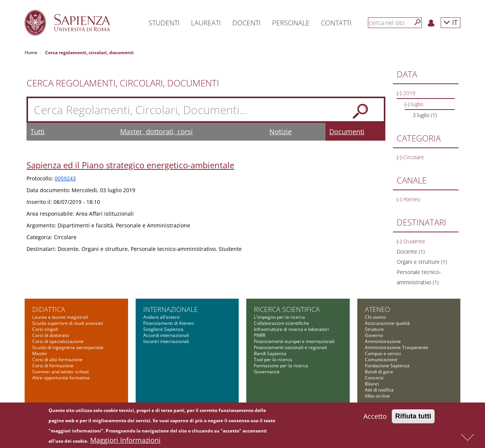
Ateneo (378, 309)
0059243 (65, 178)
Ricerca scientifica (287, 309)
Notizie (281, 132)
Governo (374, 335)
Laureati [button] (206, 23)
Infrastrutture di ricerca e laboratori (291, 329)
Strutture (374, 329)
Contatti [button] (336, 23)
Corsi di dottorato (51, 335)
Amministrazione (383, 341)
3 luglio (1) (425, 115)
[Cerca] (418, 22)
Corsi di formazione (53, 366)
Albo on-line (377, 396)
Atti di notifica (379, 390)
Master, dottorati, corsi (156, 132)
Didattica (49, 309)
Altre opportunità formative (61, 378)
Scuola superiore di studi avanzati (68, 323)
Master (40, 353)
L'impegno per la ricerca (279, 317)
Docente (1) (411, 251)
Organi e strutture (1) (422, 262)
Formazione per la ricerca (281, 366)
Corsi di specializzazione (58, 341)
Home (31, 52)
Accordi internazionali (166, 335)
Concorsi (374, 378)
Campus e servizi (383, 353)
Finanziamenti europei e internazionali (294, 341)
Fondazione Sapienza (387, 366)
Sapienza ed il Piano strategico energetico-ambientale (130, 165)
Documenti (347, 132)
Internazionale (171, 309)
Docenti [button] (246, 23)
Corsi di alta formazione (57, 359)
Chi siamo (375, 317)
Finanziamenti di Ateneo (169, 323)
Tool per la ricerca (273, 359)
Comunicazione (381, 359)
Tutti (38, 132)
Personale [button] (291, 23)
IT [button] (451, 22)
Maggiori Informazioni (125, 441)
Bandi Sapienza (270, 353)
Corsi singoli (45, 329)
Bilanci (372, 384)
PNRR (260, 335)
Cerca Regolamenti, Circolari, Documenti (123, 83)
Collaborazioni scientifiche (282, 323)
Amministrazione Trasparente (397, 347)
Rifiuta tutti (413, 417)
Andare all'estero (161, 317)
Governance (267, 372)
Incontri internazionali (166, 341)
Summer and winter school (60, 372)
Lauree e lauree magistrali (60, 317)
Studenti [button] (164, 23)
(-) (400, 93)
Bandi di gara (379, 372)
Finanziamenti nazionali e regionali (290, 347)
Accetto (375, 417)
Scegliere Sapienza (163, 329)
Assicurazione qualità (387, 323)
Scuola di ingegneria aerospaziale (68, 347)
